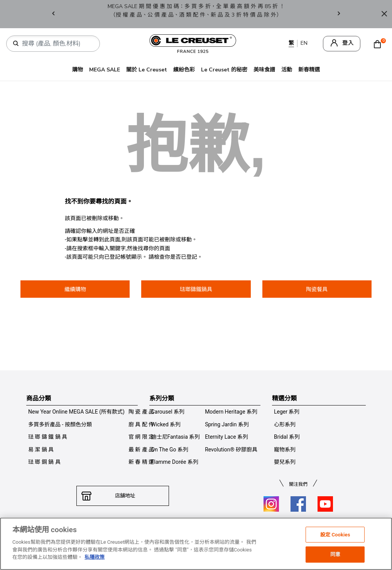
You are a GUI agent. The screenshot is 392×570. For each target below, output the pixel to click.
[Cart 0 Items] (379, 44)
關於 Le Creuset (147, 70)
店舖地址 (123, 496)
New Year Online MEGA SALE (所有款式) (76, 412)
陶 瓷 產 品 (141, 412)
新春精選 (309, 70)
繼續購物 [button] (75, 289)
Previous (53, 14)
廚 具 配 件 (141, 424)
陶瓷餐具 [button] (317, 289)
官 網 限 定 (141, 437)
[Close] (384, 14)
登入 (348, 43)
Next (339, 14)
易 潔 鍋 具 (41, 450)
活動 (287, 70)
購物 (78, 70)
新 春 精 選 (141, 462)
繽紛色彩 (184, 70)
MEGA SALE (105, 70)
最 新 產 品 (141, 450)
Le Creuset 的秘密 (224, 70)
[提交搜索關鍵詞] (16, 44)
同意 (335, 554)
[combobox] (56, 44)
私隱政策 (95, 557)
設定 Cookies (335, 535)
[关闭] (384, 544)
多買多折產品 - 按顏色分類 (60, 424)
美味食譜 (264, 70)
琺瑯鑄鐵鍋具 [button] (196, 289)
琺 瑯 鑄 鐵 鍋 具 (48, 437)
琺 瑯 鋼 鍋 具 (44, 462)
